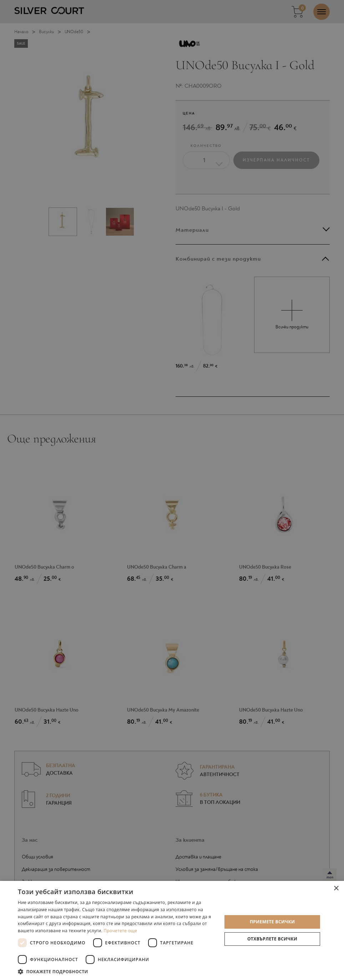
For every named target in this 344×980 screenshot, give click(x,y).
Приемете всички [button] (272, 922)
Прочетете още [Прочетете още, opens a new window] (120, 931)
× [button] (336, 889)
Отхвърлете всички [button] (272, 939)
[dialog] (172, 490)
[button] (117, 971)
